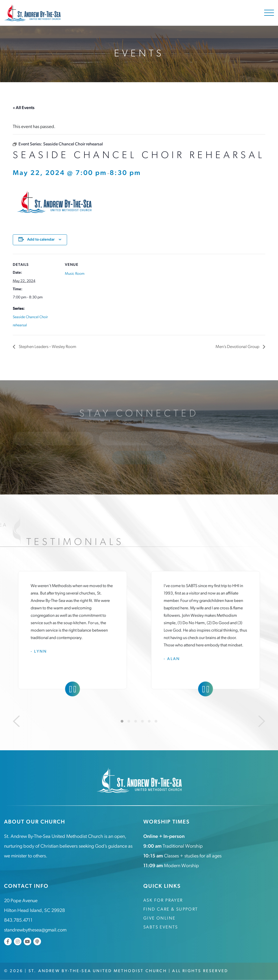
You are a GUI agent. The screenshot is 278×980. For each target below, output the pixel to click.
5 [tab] (149, 721)
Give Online (159, 918)
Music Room (75, 274)
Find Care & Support (171, 909)
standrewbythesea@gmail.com (35, 930)
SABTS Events (161, 927)
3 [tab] (136, 721)
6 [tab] (156, 721)
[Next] (262, 721)
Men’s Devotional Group (238, 347)
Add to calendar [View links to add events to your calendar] (41, 240)
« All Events (24, 108)
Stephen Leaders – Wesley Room (47, 347)
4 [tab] (143, 721)
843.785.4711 (18, 920)
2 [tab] (129, 721)
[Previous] (16, 721)
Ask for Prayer (163, 901)
